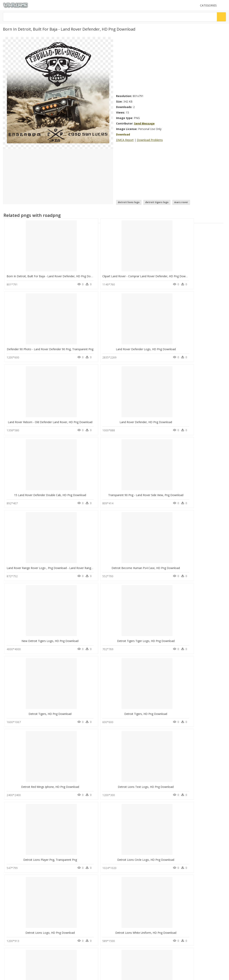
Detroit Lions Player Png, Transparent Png (33, 563)
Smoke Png (68, 831)
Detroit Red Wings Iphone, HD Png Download (148, 491)
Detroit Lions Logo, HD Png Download (144, 563)
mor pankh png (21, 803)
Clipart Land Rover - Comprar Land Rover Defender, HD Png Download (108, 275)
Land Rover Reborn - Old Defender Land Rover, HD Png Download (49, 347)
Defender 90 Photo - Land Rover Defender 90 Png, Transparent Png (162, 275)
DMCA (8, 861)
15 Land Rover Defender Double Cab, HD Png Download (155, 347)
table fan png (20, 808)
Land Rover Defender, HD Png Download (89, 347)
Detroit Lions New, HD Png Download (144, 635)
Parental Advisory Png (74, 808)
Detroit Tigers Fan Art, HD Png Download (89, 635)
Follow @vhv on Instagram (20, 876)
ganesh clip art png (23, 817)
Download (123, 134)
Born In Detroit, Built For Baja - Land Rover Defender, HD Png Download (53, 275)
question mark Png (72, 817)
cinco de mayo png (23, 822)
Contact (9, 854)
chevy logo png (21, 836)
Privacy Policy (12, 864)
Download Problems (150, 140)
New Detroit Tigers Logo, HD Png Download (147, 419)
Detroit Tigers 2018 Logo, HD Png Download (35, 778)
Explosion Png (70, 812)
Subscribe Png (71, 803)
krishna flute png (22, 831)
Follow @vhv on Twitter (18, 880)
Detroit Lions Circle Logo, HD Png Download (91, 563)
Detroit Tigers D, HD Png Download (88, 706)
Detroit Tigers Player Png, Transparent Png (34, 706)
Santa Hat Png (69, 822)
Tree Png (67, 826)
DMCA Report (125, 140)
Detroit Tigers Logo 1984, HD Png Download (35, 635)
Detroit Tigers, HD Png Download (32, 491)
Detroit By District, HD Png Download (200, 635)
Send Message (144, 123)
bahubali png (20, 812)
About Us (10, 858)
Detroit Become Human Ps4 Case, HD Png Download (97, 419)
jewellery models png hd (26, 826)
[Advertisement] (151, 64)
